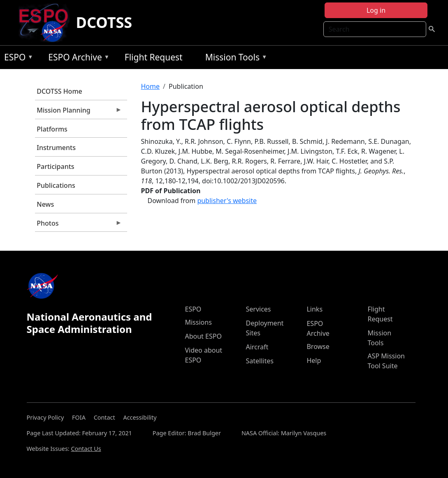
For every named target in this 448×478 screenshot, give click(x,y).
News (45, 204)
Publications (56, 185)
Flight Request (154, 57)
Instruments (56, 148)
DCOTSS (104, 22)
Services (258, 309)
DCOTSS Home (59, 91)
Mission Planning (79, 112)
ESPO (17, 59)
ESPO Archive (77, 59)
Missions (198, 322)
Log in (376, 10)
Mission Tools (234, 59)
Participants (55, 166)
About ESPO (203, 336)
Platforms (52, 129)
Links (315, 309)
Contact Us (86, 449)
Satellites (259, 361)
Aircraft (257, 347)
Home (151, 86)
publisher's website (227, 201)
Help (314, 360)
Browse (318, 346)
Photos (79, 225)
